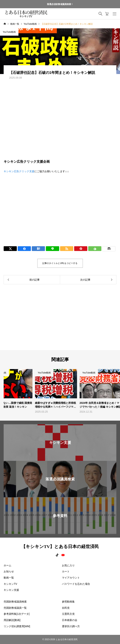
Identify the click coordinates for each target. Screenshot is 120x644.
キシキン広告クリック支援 (19, 171)
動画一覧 (9, 578)
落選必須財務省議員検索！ (60, 4)
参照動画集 (68, 602)
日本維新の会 (70, 620)
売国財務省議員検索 (15, 602)
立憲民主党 (68, 614)
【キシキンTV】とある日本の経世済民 (60, 547)
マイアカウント (71, 578)
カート (66, 571)
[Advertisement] (60, 206)
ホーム (7, 565)
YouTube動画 (9, 32)
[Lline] (52, 249)
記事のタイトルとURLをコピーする (60, 263)
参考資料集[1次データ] (17, 614)
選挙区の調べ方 (71, 626)
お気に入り (68, 565)
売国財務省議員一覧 (15, 608)
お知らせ (9, 571)
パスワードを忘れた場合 (76, 584)
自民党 (66, 608)
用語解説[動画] (12, 620)
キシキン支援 (11, 590)
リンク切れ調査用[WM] (17, 626)
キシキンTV (10, 584)
